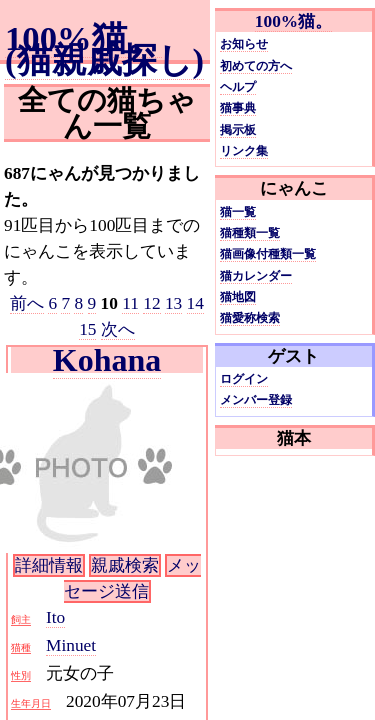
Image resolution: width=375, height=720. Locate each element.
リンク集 (244, 151)
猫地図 (238, 297)
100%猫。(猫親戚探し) (104, 48)
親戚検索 (125, 565)
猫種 (21, 647)
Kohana (107, 360)
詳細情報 (49, 565)
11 (130, 303)
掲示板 (238, 130)
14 (195, 303)
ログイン (244, 379)
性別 (21, 675)
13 (173, 303)
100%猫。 (293, 21)
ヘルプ (238, 87)
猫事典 (238, 108)
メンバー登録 (256, 400)
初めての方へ (256, 66)
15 (87, 329)
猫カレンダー (256, 276)
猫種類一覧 (250, 233)
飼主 (21, 619)
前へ (27, 303)
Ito (55, 617)
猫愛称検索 (250, 318)
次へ (118, 329)
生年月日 (31, 703)
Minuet (71, 645)
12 (151, 303)
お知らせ (244, 44)
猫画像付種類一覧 (268, 254)
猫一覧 (238, 212)
